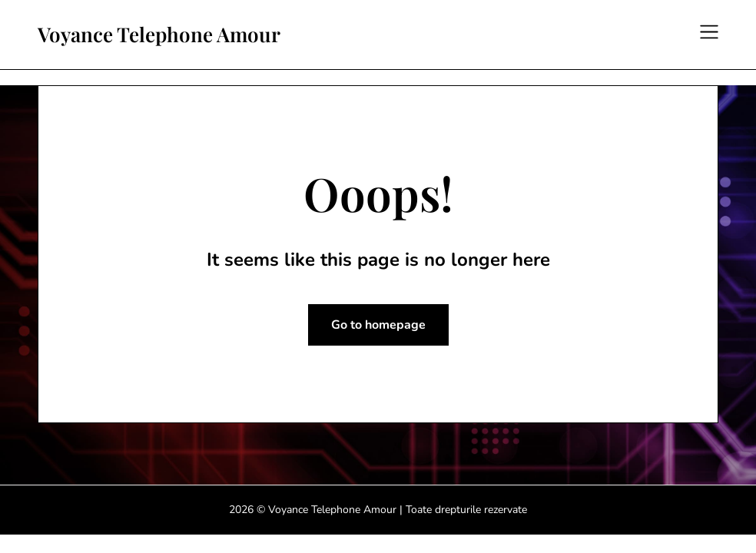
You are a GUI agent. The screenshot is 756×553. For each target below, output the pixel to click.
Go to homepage (378, 325)
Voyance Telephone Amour (159, 35)
